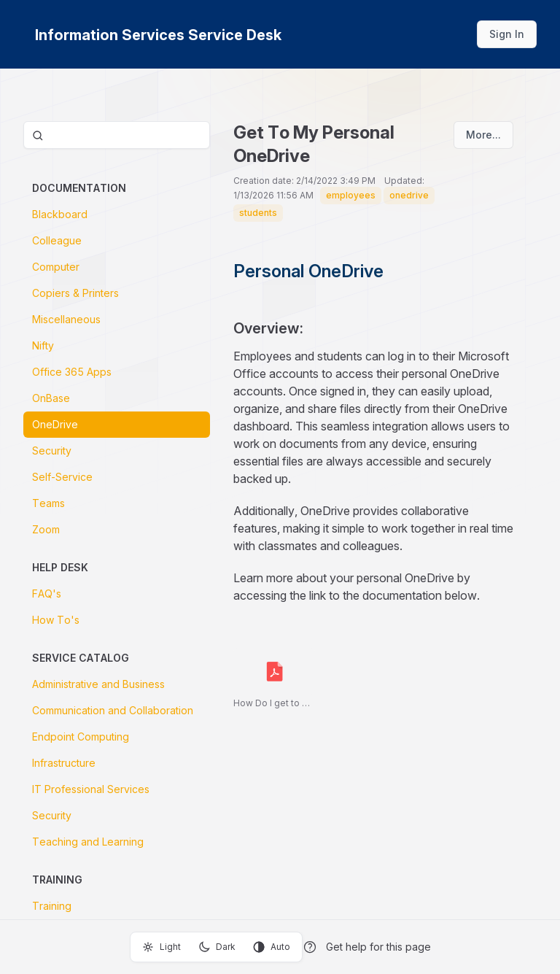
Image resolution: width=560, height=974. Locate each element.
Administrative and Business (98, 684)
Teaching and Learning (88, 842)
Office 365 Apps (72, 372)
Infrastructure (64, 763)
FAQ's (47, 594)
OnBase (51, 398)
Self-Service (62, 477)
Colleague (57, 240)
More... (483, 135)
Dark (217, 947)
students (258, 213)
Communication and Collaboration (113, 710)
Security (52, 451)
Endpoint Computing (81, 737)
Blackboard (60, 214)
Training (52, 906)
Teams (48, 503)
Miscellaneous (66, 319)
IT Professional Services (91, 789)
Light (162, 947)
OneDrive (55, 424)
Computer (56, 267)
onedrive (409, 195)
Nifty (43, 345)
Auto (272, 947)
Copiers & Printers (75, 293)
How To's (56, 620)
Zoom (46, 529)
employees (351, 195)
